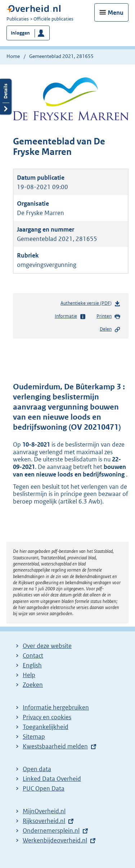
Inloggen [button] (20, 33)
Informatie (70, 317)
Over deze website (47, 646)
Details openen (6, 97)
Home (13, 56)
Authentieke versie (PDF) (91, 305)
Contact (33, 656)
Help (29, 675)
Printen (109, 317)
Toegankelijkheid (46, 727)
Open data (37, 769)
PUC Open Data (44, 788)
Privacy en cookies (47, 717)
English (32, 665)
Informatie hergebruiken (56, 707)
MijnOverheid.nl (44, 811)
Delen (110, 330)
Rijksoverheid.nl (44, 821)
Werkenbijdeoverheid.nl (55, 840)
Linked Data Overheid (52, 779)
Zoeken (33, 685)
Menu (116, 13)
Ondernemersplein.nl (51, 831)
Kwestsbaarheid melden (55, 746)
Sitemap (34, 737)
